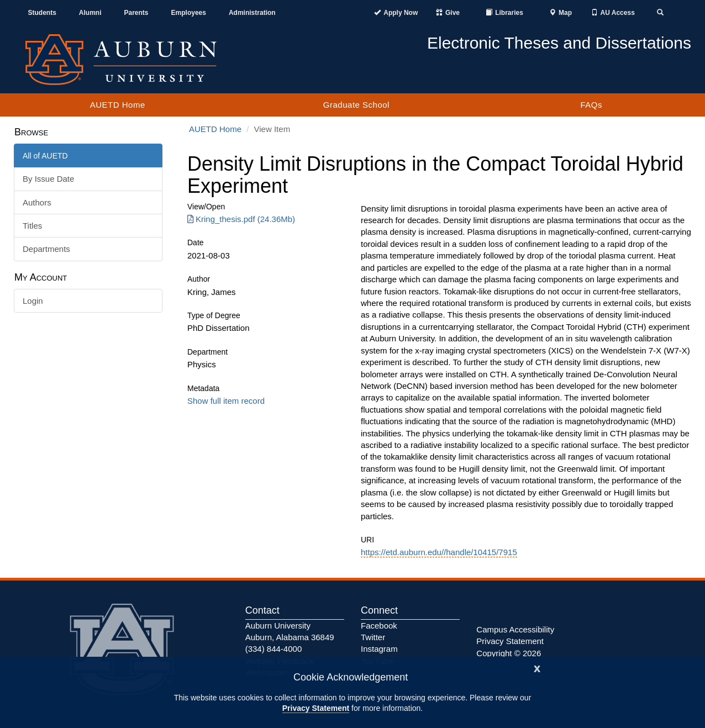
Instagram (379, 649)
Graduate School (356, 105)
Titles (32, 226)
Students (42, 13)
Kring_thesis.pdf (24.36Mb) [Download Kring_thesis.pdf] (241, 219)
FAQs (591, 105)
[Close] (537, 668)
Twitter (373, 637)
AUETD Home (118, 105)
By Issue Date (48, 179)
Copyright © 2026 (509, 653)
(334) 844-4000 (274, 649)
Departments (46, 249)
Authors (37, 202)
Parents (136, 13)
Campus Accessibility (515, 629)
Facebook (379, 626)
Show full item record (226, 401)
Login (33, 301)
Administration (252, 13)
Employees (189, 13)
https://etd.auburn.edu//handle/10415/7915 (439, 552)
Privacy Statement (316, 708)
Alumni (90, 13)
